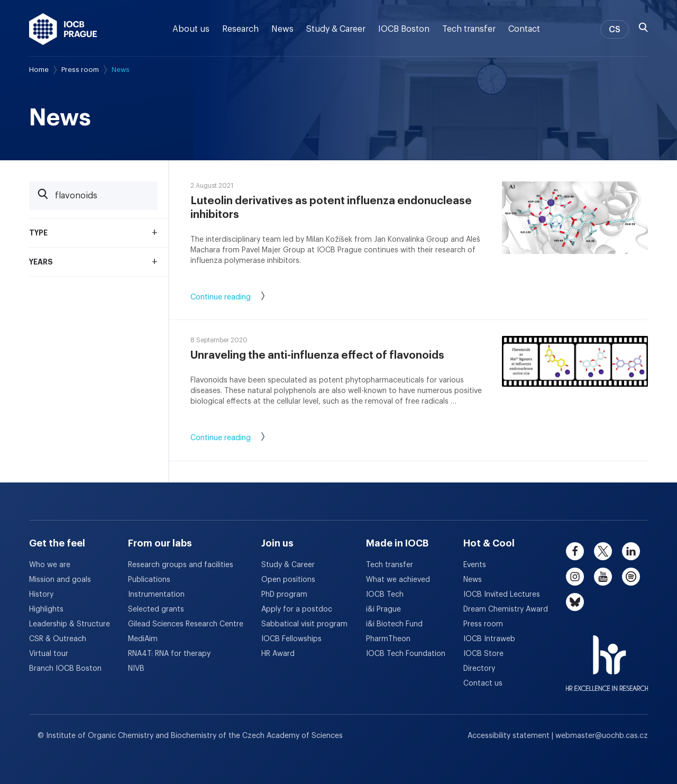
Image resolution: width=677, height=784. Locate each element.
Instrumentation (156, 595)
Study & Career (336, 29)
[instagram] (575, 577)
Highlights (46, 609)
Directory (479, 669)
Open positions (288, 580)
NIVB (136, 669)
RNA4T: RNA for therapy (169, 654)
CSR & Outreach (58, 639)
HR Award (278, 654)
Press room (80, 70)
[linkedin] (631, 551)
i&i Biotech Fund (394, 624)
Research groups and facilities (181, 565)
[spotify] (631, 577)
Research (240, 29)
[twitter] (603, 551)
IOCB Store (483, 654)
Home (39, 70)
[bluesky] (575, 602)
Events (475, 565)
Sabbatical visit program (304, 624)
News (282, 29)
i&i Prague (383, 609)
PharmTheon (388, 639)
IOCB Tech (385, 595)
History (41, 595)
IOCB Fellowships (291, 639)
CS (615, 30)
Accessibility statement (510, 736)
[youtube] (603, 577)
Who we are (50, 565)
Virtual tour (49, 654)
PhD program (284, 595)
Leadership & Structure (70, 624)
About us (191, 29)
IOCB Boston (404, 29)
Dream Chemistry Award (506, 609)
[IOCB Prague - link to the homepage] (63, 29)
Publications (149, 580)
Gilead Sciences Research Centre (186, 624)
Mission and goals (60, 580)
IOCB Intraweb (489, 639)
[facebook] (575, 551)
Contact (524, 29)
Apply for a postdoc (297, 609)
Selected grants (156, 609)
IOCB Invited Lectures (502, 595)
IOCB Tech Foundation (406, 654)
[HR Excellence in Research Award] (607, 657)
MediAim (143, 639)
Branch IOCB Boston (65, 669)
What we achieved (398, 580)
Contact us (483, 683)
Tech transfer (469, 29)
